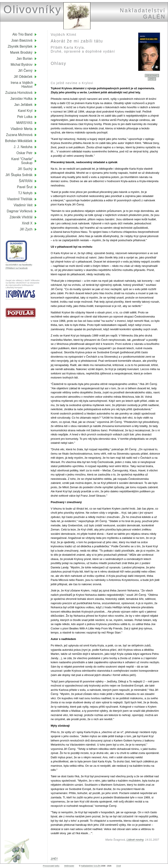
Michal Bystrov (22, 65)
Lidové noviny (135, 840)
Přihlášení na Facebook (17, 268)
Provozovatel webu (51, 866)
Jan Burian (24, 59)
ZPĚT (152, 79)
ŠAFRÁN (26, 181)
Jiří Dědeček (23, 77)
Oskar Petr (24, 153)
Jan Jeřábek (23, 105)
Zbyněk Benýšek (20, 46)
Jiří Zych (26, 229)
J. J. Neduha (23, 147)
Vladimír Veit (23, 205)
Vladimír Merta (22, 129)
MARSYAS (24, 123)
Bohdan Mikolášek (19, 141)
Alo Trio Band (22, 34)
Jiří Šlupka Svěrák (19, 175)
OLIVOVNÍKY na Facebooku (19, 265)
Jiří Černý (25, 71)
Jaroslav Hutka (21, 99)
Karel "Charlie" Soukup (24, 161)
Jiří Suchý (25, 169)
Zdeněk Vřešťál (21, 217)
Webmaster (69, 866)
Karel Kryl (25, 111)
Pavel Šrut (25, 187)
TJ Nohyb (25, 193)
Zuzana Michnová (19, 135)
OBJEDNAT (152, 76)
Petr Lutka (25, 117)
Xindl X (27, 223)
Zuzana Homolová (19, 93)
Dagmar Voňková (20, 211)
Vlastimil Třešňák (20, 199)
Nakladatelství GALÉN (91, 866)
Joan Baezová (22, 40)
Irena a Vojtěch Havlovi (24, 85)
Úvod (118, 866)
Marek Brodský (21, 52)
